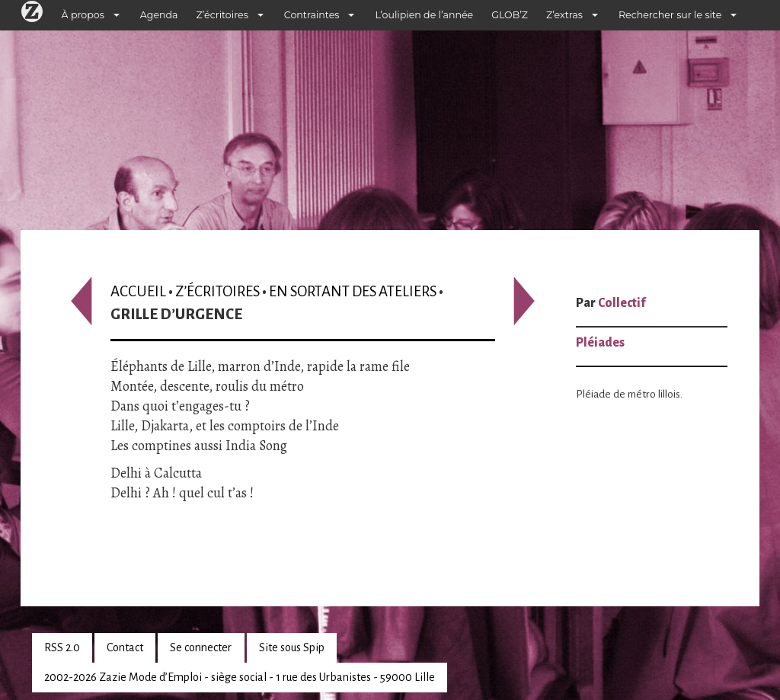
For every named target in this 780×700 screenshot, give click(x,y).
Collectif (622, 303)
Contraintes (312, 15)
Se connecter (201, 647)
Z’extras (564, 15)
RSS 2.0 (62, 647)
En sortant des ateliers (353, 291)
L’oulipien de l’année (424, 15)
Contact (125, 647)
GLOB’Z (510, 15)
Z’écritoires (222, 15)
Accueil (138, 291)
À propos (83, 15)
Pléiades (600, 343)
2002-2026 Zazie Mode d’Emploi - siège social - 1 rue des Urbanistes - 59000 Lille (240, 677)
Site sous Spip (292, 647)
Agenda (159, 15)
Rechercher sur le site (670, 15)
